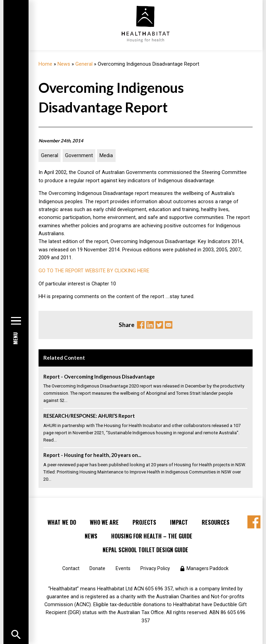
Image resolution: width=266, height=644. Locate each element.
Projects (144, 522)
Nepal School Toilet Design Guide (145, 550)
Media (106, 156)
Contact (71, 568)
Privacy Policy (155, 568)
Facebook (141, 325)
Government (79, 156)
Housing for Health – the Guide (152, 536)
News (64, 64)
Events (123, 568)
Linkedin (150, 325)
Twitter (159, 325)
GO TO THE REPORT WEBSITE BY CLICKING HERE (94, 271)
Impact (179, 522)
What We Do (62, 522)
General (84, 64)
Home (45, 64)
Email (169, 325)
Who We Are (104, 522)
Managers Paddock (208, 568)
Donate (97, 568)
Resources (216, 522)
